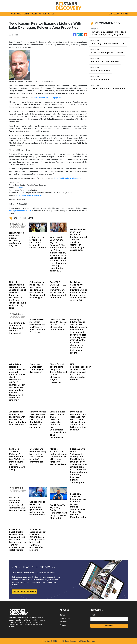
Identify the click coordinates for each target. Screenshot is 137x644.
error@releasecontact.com (20, 211)
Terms (63, 615)
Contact (63, 625)
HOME (13, 14)
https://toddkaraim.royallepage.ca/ (30, 195)
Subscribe (109, 626)
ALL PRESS (36, 14)
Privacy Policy (66, 618)
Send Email (19, 188)
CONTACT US (48, 14)
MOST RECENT (23, 14)
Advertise (64, 622)
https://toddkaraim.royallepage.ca (47, 98)
